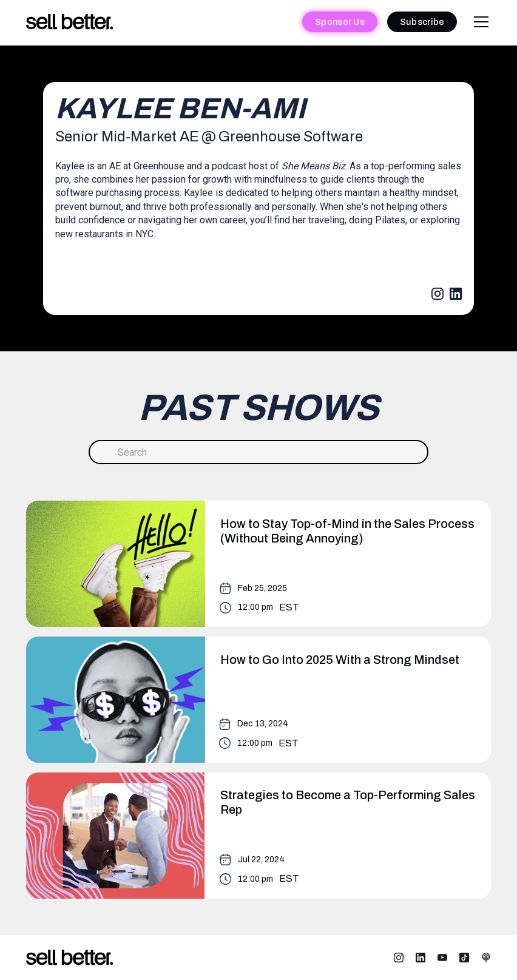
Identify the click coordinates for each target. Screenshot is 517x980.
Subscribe (422, 22)
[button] (479, 22)
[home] (70, 22)
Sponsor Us (340, 22)
